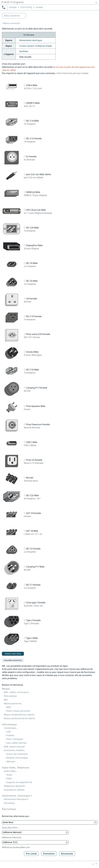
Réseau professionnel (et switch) (19, 718)
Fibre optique (10, 696)
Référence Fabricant (12, 837)
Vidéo (9, 778)
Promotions (49, 854)
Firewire (10, 735)
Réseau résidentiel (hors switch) (19, 715)
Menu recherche (12, 16)
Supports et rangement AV (19, 782)
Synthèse (24, 51)
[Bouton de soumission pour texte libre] (95, 822)
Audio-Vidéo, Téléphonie (16, 768)
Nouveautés (67, 854)
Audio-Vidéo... (10, 771)
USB (9, 732)
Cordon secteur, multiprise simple (36, 46)
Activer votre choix (13, 654)
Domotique (9, 803)
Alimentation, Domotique (17, 796)
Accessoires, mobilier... (15, 750)
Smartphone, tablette (14, 790)
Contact (39, 7)
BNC (6, 700)
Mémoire (11, 762)
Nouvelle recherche (13, 660)
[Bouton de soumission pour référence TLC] (67, 842)
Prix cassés (31, 854)
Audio (9, 775)
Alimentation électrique (31, 40)
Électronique (9, 809)
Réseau (6, 689)
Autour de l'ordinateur (17, 754)
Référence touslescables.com (16, 847)
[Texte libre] (48, 822)
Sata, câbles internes (16, 743)
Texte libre (7, 827)
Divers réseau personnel (18, 711)
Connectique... (11, 728)
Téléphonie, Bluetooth (14, 786)
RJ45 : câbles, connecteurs (16, 692)
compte (13, 7)
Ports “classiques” (15, 739)
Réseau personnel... (13, 703)
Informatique (9, 724)
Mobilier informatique (17, 758)
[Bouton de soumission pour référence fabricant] (67, 832)
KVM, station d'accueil (14, 747)
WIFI (9, 707)
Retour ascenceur (12, 23)
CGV (26, 7)
